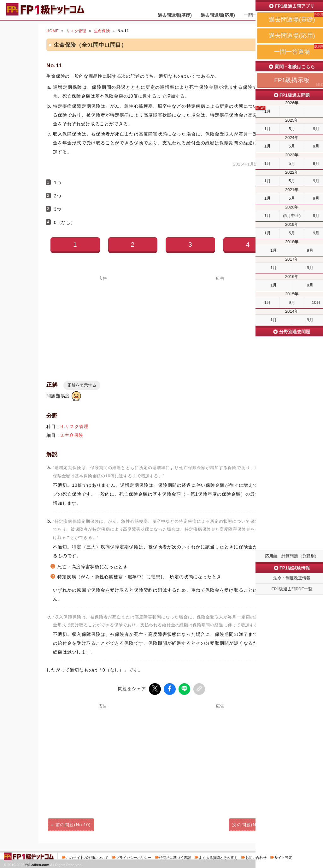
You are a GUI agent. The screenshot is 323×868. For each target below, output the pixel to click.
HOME (53, 31)
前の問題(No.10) (73, 824)
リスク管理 (76, 31)
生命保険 (102, 31)
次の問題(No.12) (250, 824)
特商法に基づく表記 (175, 857)
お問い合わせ (256, 857)
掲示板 (286, 15)
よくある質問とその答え (218, 857)
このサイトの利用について (87, 857)
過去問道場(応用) (218, 15)
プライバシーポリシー (134, 857)
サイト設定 (283, 857)
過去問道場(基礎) (175, 15)
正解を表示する (82, 385)
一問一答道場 (257, 15)
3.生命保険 (72, 435)
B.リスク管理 (75, 426)
